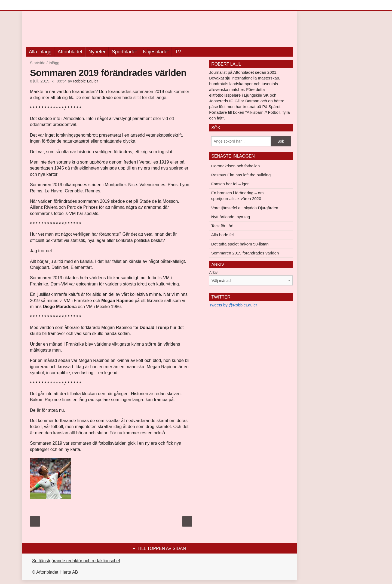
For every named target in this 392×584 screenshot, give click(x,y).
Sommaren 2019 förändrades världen (245, 253)
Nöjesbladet (156, 52)
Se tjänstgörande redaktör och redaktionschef (76, 561)
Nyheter (97, 52)
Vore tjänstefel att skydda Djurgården (245, 208)
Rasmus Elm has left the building (241, 175)
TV (178, 52)
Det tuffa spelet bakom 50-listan (240, 244)
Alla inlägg (40, 52)
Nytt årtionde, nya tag (231, 217)
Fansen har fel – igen (230, 184)
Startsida (38, 63)
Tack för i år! (222, 226)
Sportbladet (124, 52)
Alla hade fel (223, 235)
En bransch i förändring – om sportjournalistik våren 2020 (238, 196)
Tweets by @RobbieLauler (233, 305)
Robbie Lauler (86, 81)
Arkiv (213, 272)
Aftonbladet (70, 52)
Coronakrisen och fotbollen (235, 166)
